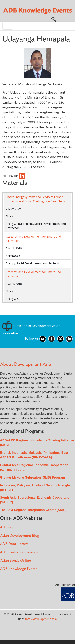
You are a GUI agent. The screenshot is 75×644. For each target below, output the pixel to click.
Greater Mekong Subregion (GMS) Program (32, 477)
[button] (54, 19)
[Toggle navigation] (8, 26)
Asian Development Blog (19, 536)
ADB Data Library (14, 544)
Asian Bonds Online (16, 561)
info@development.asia (41, 619)
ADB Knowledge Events (19, 569)
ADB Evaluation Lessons (19, 552)
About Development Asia (26, 364)
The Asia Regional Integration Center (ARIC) (33, 510)
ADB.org (7, 527)
